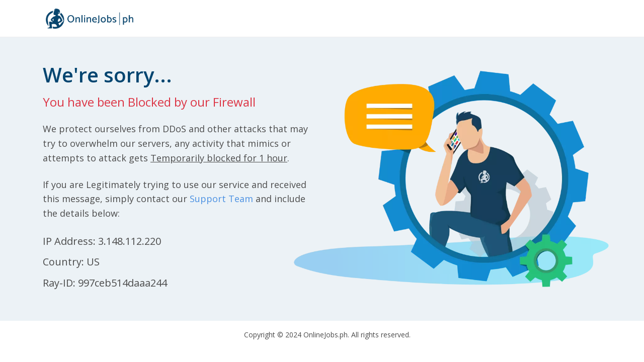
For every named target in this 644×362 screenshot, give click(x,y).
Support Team (221, 199)
